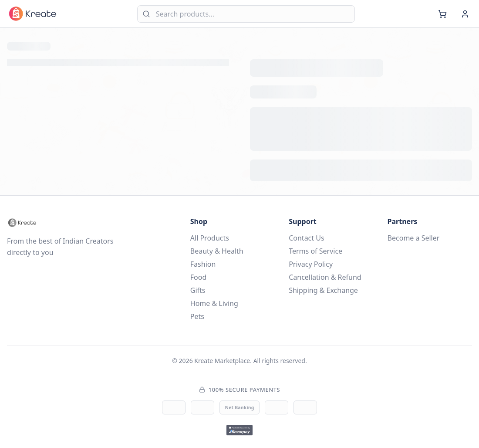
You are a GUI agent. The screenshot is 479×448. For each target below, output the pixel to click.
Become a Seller (414, 238)
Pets (197, 316)
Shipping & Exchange (323, 290)
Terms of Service (315, 251)
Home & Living (214, 303)
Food (199, 277)
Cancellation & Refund (325, 277)
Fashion (203, 264)
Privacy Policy (311, 264)
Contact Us (306, 238)
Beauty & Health (217, 251)
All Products (210, 238)
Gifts (198, 290)
